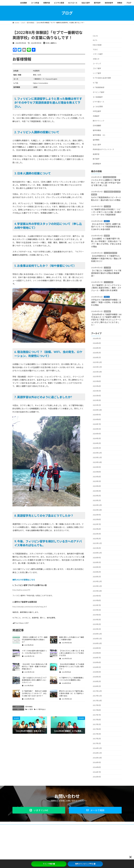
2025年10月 (97, 372)
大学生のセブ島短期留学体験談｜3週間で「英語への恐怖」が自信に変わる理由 (106, 302)
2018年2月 (97, 681)
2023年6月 (97, 476)
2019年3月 (97, 619)
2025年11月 (97, 367)
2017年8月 (97, 710)
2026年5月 (97, 338)
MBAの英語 (97, 45)
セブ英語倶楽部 (99, 87)
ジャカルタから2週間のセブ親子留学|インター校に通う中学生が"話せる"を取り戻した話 (106, 183)
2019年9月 (97, 596)
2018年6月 (97, 662)
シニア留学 (97, 73)
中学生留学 (97, 111)
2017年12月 (97, 691)
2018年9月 (97, 648)
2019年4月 (97, 615)
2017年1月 (97, 743)
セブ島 (95, 83)
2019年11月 (97, 586)
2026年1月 (97, 357)
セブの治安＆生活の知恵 (102, 78)
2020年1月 (97, 577)
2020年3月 (97, 567)
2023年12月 (97, 453)
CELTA (95, 36)
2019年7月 (97, 605)
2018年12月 (97, 634)
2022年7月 (97, 524)
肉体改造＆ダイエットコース (103, 149)
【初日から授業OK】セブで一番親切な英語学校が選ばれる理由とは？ (35, 640)
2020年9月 (97, 558)
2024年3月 (97, 438)
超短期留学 (97, 164)
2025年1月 (97, 405)
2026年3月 (97, 348)
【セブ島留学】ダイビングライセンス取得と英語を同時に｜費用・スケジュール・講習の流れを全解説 (106, 288)
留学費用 (96, 140)
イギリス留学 (98, 54)
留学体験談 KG (99, 135)
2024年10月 (97, 410)
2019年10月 (97, 591)
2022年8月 (97, 519)
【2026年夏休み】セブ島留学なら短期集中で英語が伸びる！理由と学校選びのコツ (106, 258)
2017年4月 (97, 729)
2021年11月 (97, 543)
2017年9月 (97, 705)
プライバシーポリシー (32, 827)
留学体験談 (29, 707)
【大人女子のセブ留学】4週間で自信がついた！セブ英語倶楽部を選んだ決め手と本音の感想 (106, 227)
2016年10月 (97, 758)
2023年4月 (97, 486)
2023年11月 (97, 457)
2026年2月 (97, 353)
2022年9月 (97, 515)
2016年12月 (97, 748)
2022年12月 (97, 505)
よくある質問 (98, 106)
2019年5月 (97, 610)
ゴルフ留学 (97, 68)
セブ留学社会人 (41, 709)
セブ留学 (30, 709)
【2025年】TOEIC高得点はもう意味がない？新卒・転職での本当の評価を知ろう (35, 667)
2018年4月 (97, 672)
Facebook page (105, 843)
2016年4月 (97, 777)
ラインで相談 (49, 864)
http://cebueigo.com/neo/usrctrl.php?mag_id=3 (30, 607)
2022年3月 (97, 534)
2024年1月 (97, 448)
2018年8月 (97, 653)
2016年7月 (97, 772)
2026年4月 (97, 343)
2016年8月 (97, 767)
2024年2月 (97, 443)
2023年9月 (97, 467)
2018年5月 (97, 667)
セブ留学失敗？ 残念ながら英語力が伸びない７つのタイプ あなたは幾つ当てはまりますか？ (34, 693)
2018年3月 (97, 677)
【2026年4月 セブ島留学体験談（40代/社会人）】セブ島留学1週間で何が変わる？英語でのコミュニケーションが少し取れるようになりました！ (106, 320)
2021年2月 (97, 548)
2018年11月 (97, 639)
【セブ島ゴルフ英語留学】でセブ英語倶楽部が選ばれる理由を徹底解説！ (106, 273)
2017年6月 (97, 720)
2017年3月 (97, 734)
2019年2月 (97, 624)
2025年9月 (97, 376)
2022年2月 (97, 538)
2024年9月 (97, 415)
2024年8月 (97, 419)
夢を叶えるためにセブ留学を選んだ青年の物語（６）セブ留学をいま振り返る (72, 693)
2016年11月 (97, 753)
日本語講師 (97, 126)
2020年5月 (97, 562)
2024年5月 (97, 429)
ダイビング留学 (99, 92)
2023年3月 (97, 491)
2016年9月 (97, 762)
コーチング (97, 64)
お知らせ (96, 59)
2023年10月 (97, 462)
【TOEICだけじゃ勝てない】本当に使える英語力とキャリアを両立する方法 (72, 653)
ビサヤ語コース (98, 102)
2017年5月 (97, 724)
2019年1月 (97, 629)
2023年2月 (97, 496)
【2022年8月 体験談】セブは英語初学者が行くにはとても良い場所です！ (72, 667)
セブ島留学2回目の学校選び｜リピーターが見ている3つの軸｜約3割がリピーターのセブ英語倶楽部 (106, 212)
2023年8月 (97, 472)
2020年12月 (97, 553)
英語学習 (96, 154)
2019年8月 (97, 600)
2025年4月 (97, 396)
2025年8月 (97, 381)
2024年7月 (97, 424)
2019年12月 (97, 581)
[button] (39, 810)
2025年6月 (97, 386)
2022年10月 (97, 510)
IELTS (95, 40)
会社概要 (17, 827)
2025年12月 (97, 362)
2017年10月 (97, 700)
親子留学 (96, 159)
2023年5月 (97, 481)
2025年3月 (97, 400)
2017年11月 (97, 696)
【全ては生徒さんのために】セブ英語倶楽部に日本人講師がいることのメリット (34, 680)
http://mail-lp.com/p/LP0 (21, 590)
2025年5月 (97, 391)
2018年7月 (97, 658)
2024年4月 (97, 434)
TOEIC (95, 49)
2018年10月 (97, 643)
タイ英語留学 (98, 97)
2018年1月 (97, 686)
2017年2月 (97, 739)
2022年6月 (97, 529)
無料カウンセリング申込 (85, 864)
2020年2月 (97, 572)
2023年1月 (97, 500)
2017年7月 (97, 715)
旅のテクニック (99, 121)
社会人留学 (97, 145)
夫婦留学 (96, 116)
